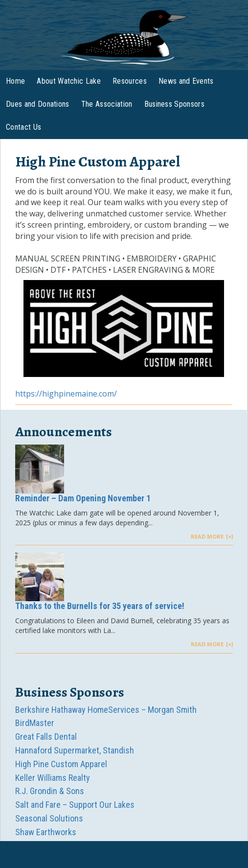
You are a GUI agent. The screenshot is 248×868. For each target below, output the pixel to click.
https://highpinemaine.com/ (66, 394)
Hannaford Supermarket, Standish (75, 750)
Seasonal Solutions (49, 818)
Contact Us (23, 127)
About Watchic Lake (69, 81)
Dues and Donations (38, 104)
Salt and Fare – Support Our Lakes (75, 805)
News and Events (186, 81)
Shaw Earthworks (46, 832)
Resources (130, 81)
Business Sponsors (174, 104)
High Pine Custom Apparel (61, 764)
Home (15, 81)
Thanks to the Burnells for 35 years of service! (100, 606)
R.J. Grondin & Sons (50, 791)
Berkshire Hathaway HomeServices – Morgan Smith (106, 710)
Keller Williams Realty (53, 778)
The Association (107, 104)
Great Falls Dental (46, 737)
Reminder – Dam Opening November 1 (83, 498)
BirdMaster (35, 723)
